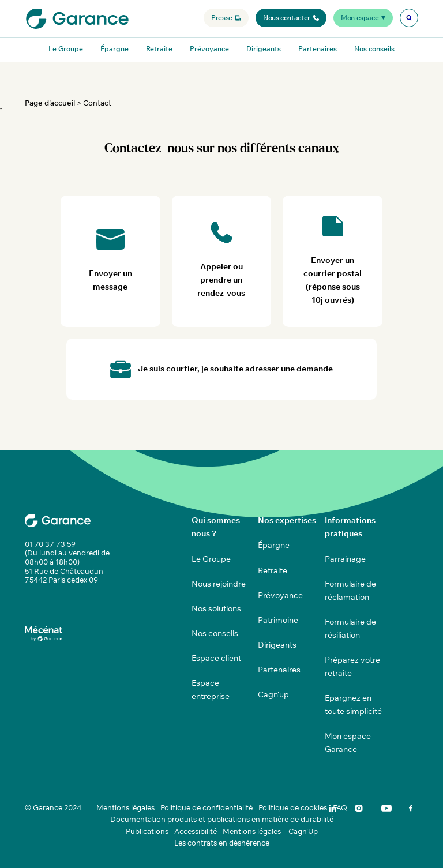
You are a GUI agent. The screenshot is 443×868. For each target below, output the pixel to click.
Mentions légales (125, 808)
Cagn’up (273, 694)
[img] (409, 18)
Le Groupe (66, 49)
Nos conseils (374, 49)
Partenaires (318, 49)
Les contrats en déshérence (222, 843)
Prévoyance (209, 49)
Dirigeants (264, 49)
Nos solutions (216, 608)
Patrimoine (278, 620)
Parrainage (345, 559)
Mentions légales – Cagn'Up (270, 831)
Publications (147, 831)
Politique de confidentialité (207, 808)
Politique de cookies (293, 808)
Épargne (114, 49)
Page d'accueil (50, 103)
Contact (97, 103)
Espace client (216, 658)
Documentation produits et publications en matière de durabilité (222, 819)
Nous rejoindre (219, 584)
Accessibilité (196, 831)
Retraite (159, 49)
